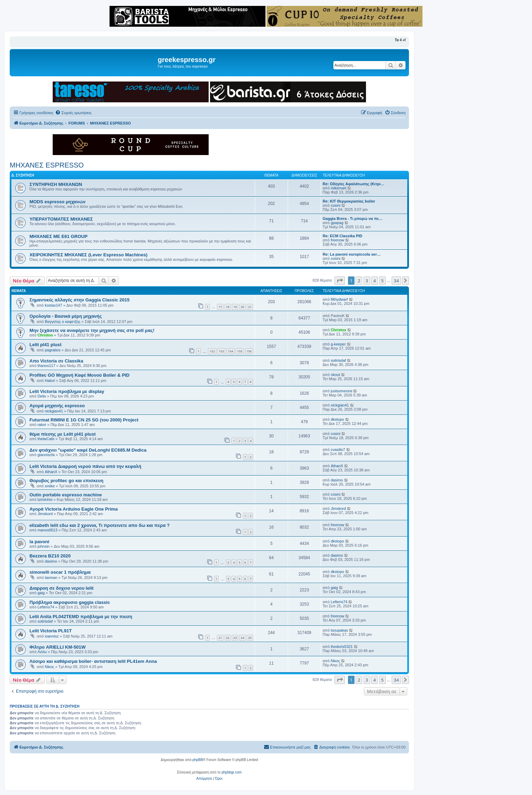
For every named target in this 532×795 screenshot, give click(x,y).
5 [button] (382, 281)
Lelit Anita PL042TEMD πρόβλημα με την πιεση (81, 617)
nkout (335, 375)
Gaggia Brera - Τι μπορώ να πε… (353, 219)
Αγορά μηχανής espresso (57, 406)
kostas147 (53, 305)
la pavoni (39, 542)
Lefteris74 (46, 607)
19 (235, 307)
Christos (45, 335)
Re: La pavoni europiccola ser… (352, 254)
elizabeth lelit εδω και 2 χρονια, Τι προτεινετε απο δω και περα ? (99, 525)
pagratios (53, 350)
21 (250, 307)
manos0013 (47, 530)
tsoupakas (339, 630)
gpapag (337, 223)
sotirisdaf (338, 360)
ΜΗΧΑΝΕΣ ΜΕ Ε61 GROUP (59, 236)
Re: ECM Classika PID (342, 236)
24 (242, 638)
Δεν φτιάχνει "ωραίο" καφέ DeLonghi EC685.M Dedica (88, 450)
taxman (51, 578)
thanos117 (46, 366)
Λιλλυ (42, 652)
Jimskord (45, 514)
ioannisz (52, 636)
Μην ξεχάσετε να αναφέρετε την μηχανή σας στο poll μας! (92, 330)
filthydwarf (339, 299)
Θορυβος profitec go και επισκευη (66, 481)
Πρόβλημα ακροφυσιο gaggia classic (70, 602)
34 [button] (396, 281)
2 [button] (359, 281)
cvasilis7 (338, 450)
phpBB (198, 760)
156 (249, 351)
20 (242, 307)
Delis (42, 396)
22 (228, 638)
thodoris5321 (342, 647)
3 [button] (367, 281)
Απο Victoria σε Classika (56, 361)
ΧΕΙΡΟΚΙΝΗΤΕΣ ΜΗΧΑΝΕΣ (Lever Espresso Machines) (88, 255)
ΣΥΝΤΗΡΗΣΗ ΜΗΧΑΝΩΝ (56, 184)
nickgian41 (54, 411)
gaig (41, 593)
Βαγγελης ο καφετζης (63, 322)
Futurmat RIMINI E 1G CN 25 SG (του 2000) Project (84, 420)
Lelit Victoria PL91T (51, 631)
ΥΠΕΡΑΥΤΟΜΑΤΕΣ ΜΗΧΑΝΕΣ (61, 219)
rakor (42, 425)
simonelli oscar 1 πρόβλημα (60, 572)
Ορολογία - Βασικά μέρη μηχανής (66, 316)
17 (220, 307)
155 (240, 351)
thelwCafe (46, 439)
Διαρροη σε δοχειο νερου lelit (62, 588)
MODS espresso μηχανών (58, 202)
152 (212, 351)
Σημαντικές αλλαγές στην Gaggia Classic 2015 (80, 300)
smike (50, 486)
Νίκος (49, 667)
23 (235, 638)
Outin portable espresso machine (66, 495)
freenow (337, 240)
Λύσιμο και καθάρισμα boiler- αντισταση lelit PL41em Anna (93, 661)
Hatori (50, 381)
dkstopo (337, 419)
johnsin (43, 546)
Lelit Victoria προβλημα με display (67, 391)
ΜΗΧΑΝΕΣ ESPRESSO (47, 165)
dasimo (337, 480)
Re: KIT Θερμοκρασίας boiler (349, 201)
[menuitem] (73, 113)
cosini (335, 205)
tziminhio (45, 499)
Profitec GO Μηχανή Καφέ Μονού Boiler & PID (80, 375)
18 (228, 307)
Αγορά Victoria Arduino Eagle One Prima (74, 509)
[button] (340, 281)
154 (231, 351)
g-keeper (338, 344)
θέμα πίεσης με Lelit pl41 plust (63, 434)
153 (221, 351)
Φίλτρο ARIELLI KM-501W (58, 647)
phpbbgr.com (232, 772)
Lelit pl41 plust (45, 345)
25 (250, 638)
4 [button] (374, 281)
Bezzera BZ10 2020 (50, 556)
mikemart (338, 188)
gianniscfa (46, 455)
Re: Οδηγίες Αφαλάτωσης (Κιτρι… (354, 184)
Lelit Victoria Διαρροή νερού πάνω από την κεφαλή (85, 466)
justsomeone (341, 391)
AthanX (51, 472)
